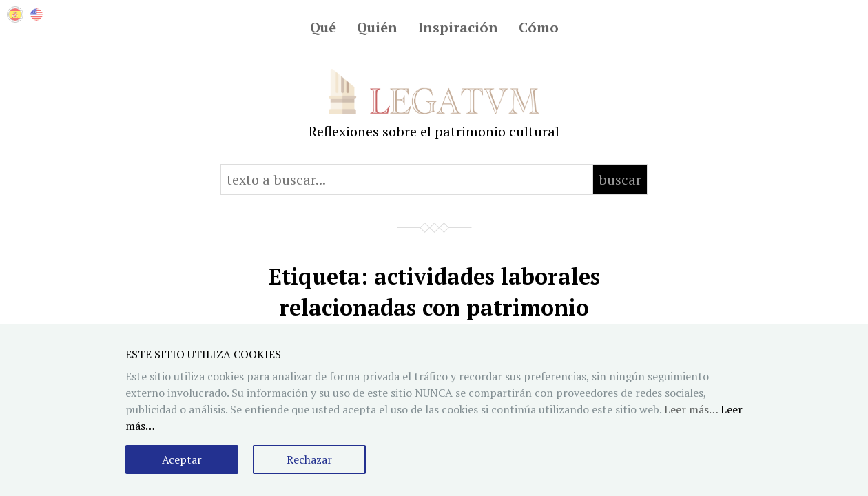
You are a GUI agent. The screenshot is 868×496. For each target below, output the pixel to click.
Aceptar (182, 459)
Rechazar (309, 459)
